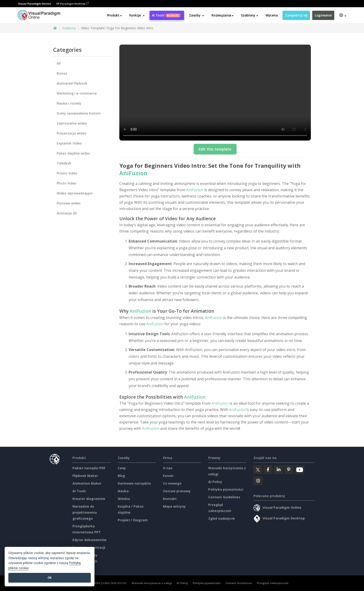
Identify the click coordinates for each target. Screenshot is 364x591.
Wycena (272, 15)
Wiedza (124, 499)
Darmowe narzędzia (134, 483)
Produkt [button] (114, 15)
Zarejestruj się (296, 15)
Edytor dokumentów (89, 540)
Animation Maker (87, 483)
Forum (168, 476)
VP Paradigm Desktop (72, 4)
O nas (168, 468)
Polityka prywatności (226, 489)
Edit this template (215, 149)
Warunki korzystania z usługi (152, 583)
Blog (121, 476)
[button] (137, 16)
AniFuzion (133, 173)
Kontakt (170, 499)
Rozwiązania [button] (223, 15)
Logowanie (323, 15)
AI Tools (166, 15)
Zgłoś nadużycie (222, 518)
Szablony (69, 28)
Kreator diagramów (89, 499)
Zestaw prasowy (177, 491)
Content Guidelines (224, 497)
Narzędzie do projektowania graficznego (85, 512)
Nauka (123, 491)
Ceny (122, 468)
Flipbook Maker (85, 476)
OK (50, 578)
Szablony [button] (250, 15)
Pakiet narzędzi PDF (89, 468)
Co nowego (172, 483)
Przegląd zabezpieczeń (273, 583)
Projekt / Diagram (133, 520)
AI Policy (215, 482)
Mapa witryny (174, 506)
